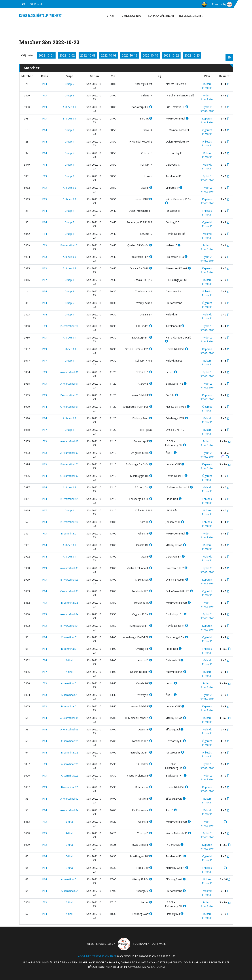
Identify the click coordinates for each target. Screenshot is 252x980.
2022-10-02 (67, 55)
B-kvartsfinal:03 (69, 580)
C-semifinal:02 (69, 741)
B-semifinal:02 (69, 603)
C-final (69, 856)
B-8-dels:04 (69, 349)
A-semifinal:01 (69, 683)
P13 (44, 107)
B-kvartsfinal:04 (69, 626)
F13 (45, 95)
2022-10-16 (150, 55)
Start (111, 16)
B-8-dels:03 (69, 268)
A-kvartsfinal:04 (69, 614)
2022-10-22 (171, 55)
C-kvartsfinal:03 (69, 591)
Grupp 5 (69, 84)
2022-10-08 (88, 55)
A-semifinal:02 (69, 764)
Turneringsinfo (131, 16)
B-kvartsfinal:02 (69, 326)
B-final (69, 822)
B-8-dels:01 (69, 118)
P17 (44, 280)
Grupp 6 (69, 222)
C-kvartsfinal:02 (69, 476)
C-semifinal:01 (69, 637)
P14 (44, 84)
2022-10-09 (109, 55)
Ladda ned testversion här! (96, 956)
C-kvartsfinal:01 (69, 407)
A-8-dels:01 (69, 107)
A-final (69, 660)
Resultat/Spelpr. (191, 16)
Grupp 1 (69, 165)
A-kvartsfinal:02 (69, 441)
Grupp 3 (69, 95)
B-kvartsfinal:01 (69, 245)
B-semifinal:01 (69, 533)
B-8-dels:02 (69, 199)
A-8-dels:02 (69, 188)
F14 (45, 165)
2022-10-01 (46, 55)
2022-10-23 (192, 55)
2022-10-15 (130, 55)
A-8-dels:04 (69, 337)
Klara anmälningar (161, 16)
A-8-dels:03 (69, 257)
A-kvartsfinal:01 (69, 372)
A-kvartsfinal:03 (69, 568)
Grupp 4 (69, 142)
